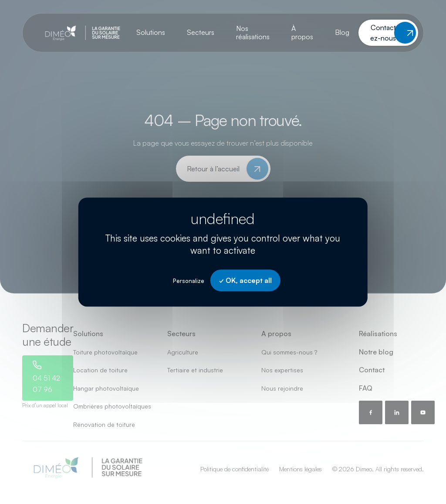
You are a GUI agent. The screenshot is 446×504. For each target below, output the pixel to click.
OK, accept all (245, 280)
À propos (302, 32)
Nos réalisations (253, 32)
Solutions (151, 32)
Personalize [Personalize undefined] (189, 281)
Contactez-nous (383, 33)
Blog (342, 32)
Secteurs (201, 32)
